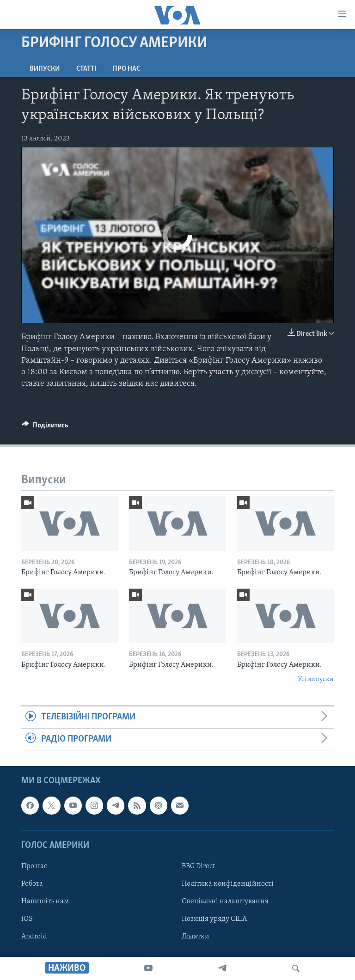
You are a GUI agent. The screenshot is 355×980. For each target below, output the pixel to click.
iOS (27, 919)
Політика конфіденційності (228, 884)
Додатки (196, 937)
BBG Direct (198, 866)
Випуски (45, 69)
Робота (32, 884)
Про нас (126, 69)
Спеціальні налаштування (225, 901)
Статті (86, 69)
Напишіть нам (45, 901)
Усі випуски (316, 679)
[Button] (45, 427)
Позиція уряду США (214, 919)
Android (34, 937)
